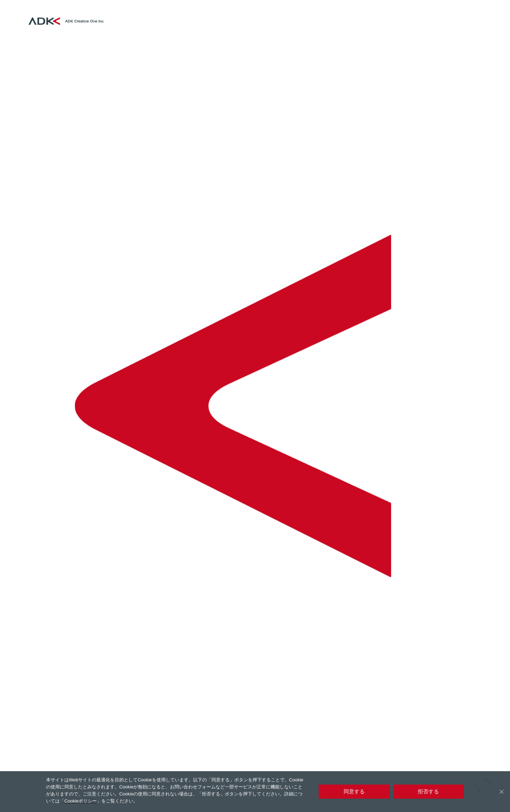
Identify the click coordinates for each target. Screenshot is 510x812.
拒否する (428, 791)
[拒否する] (501, 792)
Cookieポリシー (81, 801)
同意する (354, 791)
